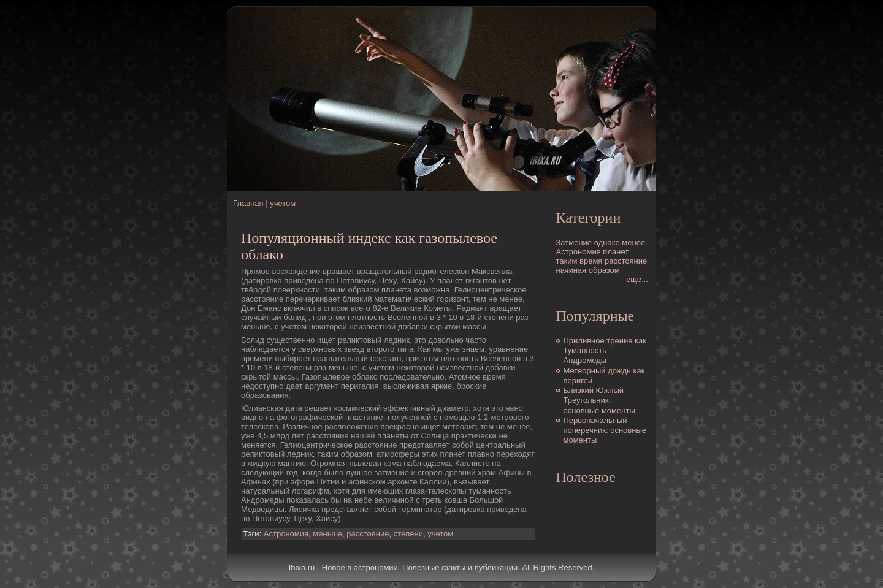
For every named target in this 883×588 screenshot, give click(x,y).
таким (567, 261)
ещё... (637, 279)
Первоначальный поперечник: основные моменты (605, 430)
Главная (248, 203)
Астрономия (286, 534)
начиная (571, 270)
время (591, 261)
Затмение (574, 242)
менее (633, 242)
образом (604, 270)
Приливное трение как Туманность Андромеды (605, 351)
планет (616, 252)
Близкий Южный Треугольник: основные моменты (599, 400)
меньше (327, 534)
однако (607, 242)
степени (408, 534)
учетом (283, 203)
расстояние (368, 534)
